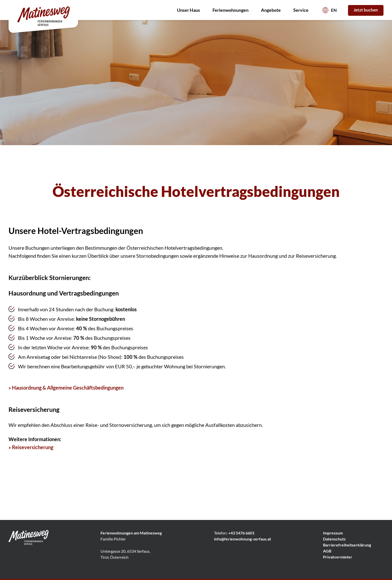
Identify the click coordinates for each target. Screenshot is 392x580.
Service (302, 10)
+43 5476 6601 (241, 533)
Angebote (272, 10)
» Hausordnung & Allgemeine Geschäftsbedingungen (66, 388)
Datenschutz (334, 539)
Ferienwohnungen (232, 10)
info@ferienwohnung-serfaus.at (242, 539)
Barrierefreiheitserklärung (347, 545)
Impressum (333, 533)
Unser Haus (190, 10)
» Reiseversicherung (31, 447)
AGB (327, 551)
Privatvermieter (338, 557)
